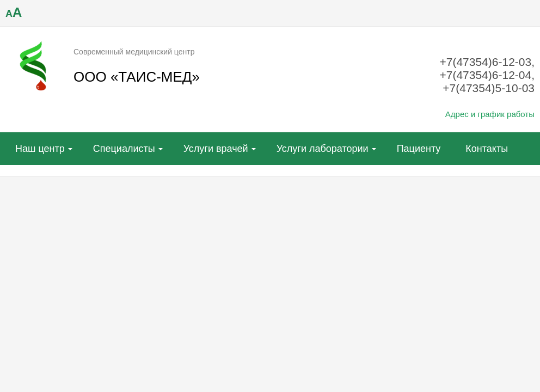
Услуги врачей (216, 149)
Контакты (487, 149)
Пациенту (419, 149)
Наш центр (40, 149)
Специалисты (124, 149)
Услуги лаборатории (323, 149)
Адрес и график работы (490, 114)
